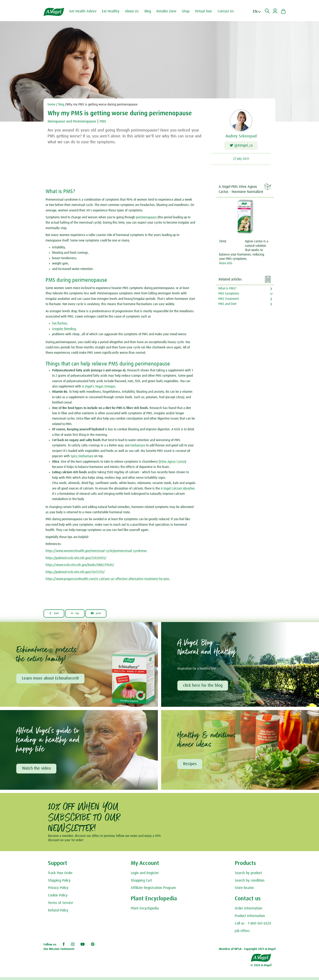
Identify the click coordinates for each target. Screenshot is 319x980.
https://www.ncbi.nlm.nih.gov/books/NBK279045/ (80, 566)
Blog (151, 11)
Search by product (248, 876)
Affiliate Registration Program (153, 891)
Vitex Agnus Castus (172, 463)
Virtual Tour (207, 11)
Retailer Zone (170, 11)
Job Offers (242, 934)
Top (80, 615)
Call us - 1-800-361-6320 (253, 926)
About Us (135, 11)
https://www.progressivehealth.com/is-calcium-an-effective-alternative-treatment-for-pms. (108, 580)
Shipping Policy (59, 883)
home (51, 104)
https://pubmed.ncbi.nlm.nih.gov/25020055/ (76, 559)
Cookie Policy (58, 898)
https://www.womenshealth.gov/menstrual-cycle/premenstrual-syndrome (96, 552)
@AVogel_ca (241, 146)
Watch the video (37, 771)
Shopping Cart (141, 883)
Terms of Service (61, 906)
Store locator (244, 891)
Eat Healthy (114, 11)
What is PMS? (227, 289)
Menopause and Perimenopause (75, 121)
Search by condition (250, 883)
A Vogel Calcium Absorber (178, 489)
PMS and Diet (227, 305)
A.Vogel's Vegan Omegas (99, 388)
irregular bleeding (64, 330)
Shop (189, 11)
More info (226, 264)
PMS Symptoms (229, 295)
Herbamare (138, 447)
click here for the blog (203, 687)
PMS (110, 121)
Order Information (249, 911)
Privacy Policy (58, 891)
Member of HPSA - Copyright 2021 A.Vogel (247, 952)
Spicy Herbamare (82, 457)
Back (56, 615)
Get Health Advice (86, 11)
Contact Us (229, 11)
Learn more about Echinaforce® (51, 680)
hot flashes (60, 325)
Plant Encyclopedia (145, 911)
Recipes (190, 766)
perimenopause (146, 219)
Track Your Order (60, 876)
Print (104, 615)
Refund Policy (58, 913)
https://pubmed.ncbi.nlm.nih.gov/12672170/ (75, 573)
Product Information (250, 919)
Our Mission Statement (59, 952)
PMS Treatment (229, 300)
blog (61, 104)
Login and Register (145, 876)
